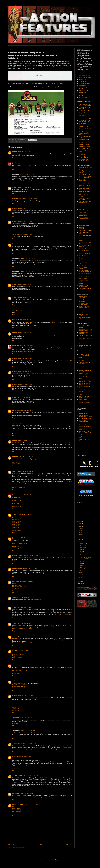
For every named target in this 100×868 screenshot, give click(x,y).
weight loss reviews (17, 568)
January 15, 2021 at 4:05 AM (31, 804)
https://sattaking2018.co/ (19, 518)
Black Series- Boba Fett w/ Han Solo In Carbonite (85, 413)
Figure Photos (82, 81)
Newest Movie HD (17, 507)
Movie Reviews (82, 85)
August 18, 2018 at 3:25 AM (26, 423)
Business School (17, 812)
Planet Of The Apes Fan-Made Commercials (85, 387)
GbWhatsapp (16, 503)
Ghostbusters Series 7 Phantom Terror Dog (84, 121)
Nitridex (14, 387)
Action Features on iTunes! (56, 84)
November (83, 543)
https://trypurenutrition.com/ (59, 749)
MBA (13, 807)
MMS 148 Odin (82, 249)
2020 (80, 528)
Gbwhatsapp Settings (36, 600)
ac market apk (16, 464)
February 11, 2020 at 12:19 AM (30, 776)
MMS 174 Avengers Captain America (83, 268)
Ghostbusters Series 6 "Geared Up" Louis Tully (85, 118)
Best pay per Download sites (20, 670)
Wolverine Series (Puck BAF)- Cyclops (84, 189)
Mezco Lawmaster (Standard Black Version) (85, 218)
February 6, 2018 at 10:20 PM (25, 244)
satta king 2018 (16, 520)
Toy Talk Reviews (83, 97)
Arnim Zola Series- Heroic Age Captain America (85, 168)
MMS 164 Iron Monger (84, 254)
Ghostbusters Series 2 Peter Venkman (84, 114)
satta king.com (16, 529)
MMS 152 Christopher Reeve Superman (84, 251)
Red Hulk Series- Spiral (84, 174)
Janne (14, 538)
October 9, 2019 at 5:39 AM (26, 718)
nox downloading (17, 585)
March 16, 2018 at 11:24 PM (25, 333)
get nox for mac (16, 590)
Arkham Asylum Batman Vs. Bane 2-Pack (85, 297)
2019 (80, 531)
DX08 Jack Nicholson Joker (85, 231)
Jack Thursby (16, 163)
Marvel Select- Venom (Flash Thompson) (84, 157)
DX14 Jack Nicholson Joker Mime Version (85, 236)
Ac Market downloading (18, 710)
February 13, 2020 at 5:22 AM (27, 793)
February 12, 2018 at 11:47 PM (27, 258)
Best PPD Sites (16, 672)
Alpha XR (15, 609)
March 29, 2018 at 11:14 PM (25, 384)
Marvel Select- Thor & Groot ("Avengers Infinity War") (85, 150)
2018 (80, 533)
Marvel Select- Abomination (82, 124)
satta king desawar (17, 524)
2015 (80, 539)
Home (40, 844)
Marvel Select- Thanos (84, 147)
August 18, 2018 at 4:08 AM (25, 441)
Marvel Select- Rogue (84, 145)
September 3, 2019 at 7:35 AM (25, 695)
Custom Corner (83, 79)
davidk (14, 681)
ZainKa (14, 597)
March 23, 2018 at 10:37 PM (25, 359)
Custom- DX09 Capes (84, 225)
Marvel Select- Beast (84, 130)
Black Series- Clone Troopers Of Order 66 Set (85, 416)
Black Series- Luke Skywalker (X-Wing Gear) (85, 426)
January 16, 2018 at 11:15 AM (29, 199)
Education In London (18, 804)
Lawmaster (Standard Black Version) (84, 363)
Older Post (69, 844)
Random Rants (82, 92)
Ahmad (14, 665)
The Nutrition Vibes (17, 776)
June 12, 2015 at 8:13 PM (24, 152)
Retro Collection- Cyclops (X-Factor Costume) (85, 177)
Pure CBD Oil (28, 348)
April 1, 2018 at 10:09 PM (24, 397)
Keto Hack (15, 625)
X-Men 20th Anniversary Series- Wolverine (85, 202)
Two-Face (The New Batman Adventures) (84, 307)
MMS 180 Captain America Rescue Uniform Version (85, 271)
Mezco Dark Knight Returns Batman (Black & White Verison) (85, 211)
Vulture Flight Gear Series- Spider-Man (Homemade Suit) (85, 185)
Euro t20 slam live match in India (21, 685)
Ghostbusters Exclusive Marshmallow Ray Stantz (85, 105)
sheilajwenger (16, 346)
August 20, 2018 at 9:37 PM (26, 457)
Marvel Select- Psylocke (85, 143)
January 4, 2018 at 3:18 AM (24, 187)
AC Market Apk (16, 497)
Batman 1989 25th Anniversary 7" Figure (84, 374)
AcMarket (15, 706)
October (83, 545)
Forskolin (54, 322)
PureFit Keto (15, 425)
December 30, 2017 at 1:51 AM (27, 174)
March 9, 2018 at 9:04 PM (24, 297)
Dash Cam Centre (17, 199)
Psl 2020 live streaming (18, 768)
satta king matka (17, 531)
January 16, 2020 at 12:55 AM (23, 756)
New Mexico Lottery (17, 556)
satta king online (17, 521)
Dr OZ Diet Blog (16, 474)
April (82, 564)
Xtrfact (22, 335)
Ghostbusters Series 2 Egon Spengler (84, 111)
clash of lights (16, 546)
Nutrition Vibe (16, 778)
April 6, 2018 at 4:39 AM (27, 410)
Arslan (14, 651)
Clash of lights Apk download (20, 543)
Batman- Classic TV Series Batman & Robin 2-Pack (85, 330)
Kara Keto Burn (16, 443)
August (82, 550)
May (82, 561)
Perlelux (28, 287)
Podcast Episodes (16, 142)
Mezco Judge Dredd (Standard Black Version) (85, 215)
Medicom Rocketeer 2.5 (85, 280)
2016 (80, 537)
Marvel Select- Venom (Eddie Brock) (84, 154)
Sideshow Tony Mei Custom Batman (84, 286)
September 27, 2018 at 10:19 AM (26, 495)
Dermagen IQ (27, 361)
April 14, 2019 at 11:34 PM (24, 607)
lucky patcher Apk (17, 656)
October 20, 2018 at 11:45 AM (25, 514)
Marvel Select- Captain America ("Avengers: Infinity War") (84, 133)
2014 (80, 573)
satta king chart (16, 523)
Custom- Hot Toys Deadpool (83, 228)
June (82, 554)
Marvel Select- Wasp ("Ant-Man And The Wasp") (85, 160)
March (82, 566)
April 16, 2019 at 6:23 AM (24, 623)
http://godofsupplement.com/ (22, 736)
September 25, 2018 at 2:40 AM (25, 471)
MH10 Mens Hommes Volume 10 (84, 240)
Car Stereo (15, 234)
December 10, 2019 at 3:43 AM (30, 744)
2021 (80, 526)
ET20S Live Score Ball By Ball (20, 686)
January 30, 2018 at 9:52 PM (25, 221)
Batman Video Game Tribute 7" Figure (84, 378)
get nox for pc (16, 588)
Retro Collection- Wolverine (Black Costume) (83, 181)
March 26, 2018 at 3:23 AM (24, 371)
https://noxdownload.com (19, 587)
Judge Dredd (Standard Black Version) (84, 360)
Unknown (15, 152)
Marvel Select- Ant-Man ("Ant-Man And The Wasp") (85, 127)
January (82, 570)
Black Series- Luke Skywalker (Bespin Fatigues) (83, 422)
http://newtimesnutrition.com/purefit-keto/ (23, 643)
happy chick (15, 457)
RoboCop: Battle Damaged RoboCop (84, 400)
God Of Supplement (18, 733)
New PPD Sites (16, 674)
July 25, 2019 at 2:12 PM (22, 681)
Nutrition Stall (16, 793)
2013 (80, 575)
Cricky (14, 756)
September (83, 548)
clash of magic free (17, 548)
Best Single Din (16, 310)
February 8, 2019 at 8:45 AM (26, 581)
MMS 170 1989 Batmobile (85, 265)
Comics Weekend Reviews (85, 78)
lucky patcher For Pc (18, 658)
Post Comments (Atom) (21, 847)
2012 (80, 577)
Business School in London (19, 810)
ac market (15, 462)
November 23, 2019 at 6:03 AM (27, 731)
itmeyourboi (16, 581)
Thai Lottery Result (17, 561)
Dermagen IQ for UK (67, 361)
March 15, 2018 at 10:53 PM (25, 320)
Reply (14, 158)
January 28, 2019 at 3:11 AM (30, 568)
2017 (80, 535)
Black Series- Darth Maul (85, 418)
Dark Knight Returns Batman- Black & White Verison (84, 356)
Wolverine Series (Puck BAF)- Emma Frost (84, 192)
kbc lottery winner (17, 723)
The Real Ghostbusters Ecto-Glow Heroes (84, 315)
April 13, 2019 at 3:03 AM (23, 597)
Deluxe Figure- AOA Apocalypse (83, 172)
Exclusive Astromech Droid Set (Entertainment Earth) (85, 433)
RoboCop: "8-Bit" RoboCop (83, 391)
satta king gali (16, 526)
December (83, 541)
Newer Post (11, 844)
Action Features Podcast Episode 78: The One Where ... (86, 557)
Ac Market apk (16, 709)
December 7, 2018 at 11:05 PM (23, 538)
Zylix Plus (15, 400)
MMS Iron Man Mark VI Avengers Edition (84, 278)
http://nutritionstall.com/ (64, 797)
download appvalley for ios (19, 654)
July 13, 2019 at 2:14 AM (23, 665)
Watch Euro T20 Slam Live (19, 688)
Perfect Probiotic (17, 410)
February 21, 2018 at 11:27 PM (27, 271)
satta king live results (18, 527)
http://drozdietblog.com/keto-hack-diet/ (22, 629)
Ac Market (15, 704)
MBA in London (16, 808)
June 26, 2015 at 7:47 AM (26, 163)
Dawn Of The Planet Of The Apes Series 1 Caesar (85, 381)
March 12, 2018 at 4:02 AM (27, 310)
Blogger (57, 860)
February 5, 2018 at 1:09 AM (25, 234)
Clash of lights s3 (17, 545)
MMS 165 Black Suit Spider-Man (84, 256)
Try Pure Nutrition (17, 744)
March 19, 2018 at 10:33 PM (27, 346)
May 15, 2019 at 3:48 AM (22, 651)
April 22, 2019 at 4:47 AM (24, 636)
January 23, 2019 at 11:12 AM (30, 556)
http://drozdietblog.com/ (19, 488)
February (83, 568)
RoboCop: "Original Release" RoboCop (84, 397)
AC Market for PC (17, 500)
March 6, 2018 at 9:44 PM (24, 284)
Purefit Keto (15, 638)
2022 (80, 524)
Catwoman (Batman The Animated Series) (85, 304)
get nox (14, 584)
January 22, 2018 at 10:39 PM (25, 208)
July (81, 552)
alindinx (14, 471)
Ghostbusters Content (84, 83)
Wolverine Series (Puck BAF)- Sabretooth (84, 199)
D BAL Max (29, 300)
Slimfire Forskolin (30, 322)
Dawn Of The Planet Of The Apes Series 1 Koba (85, 384)
